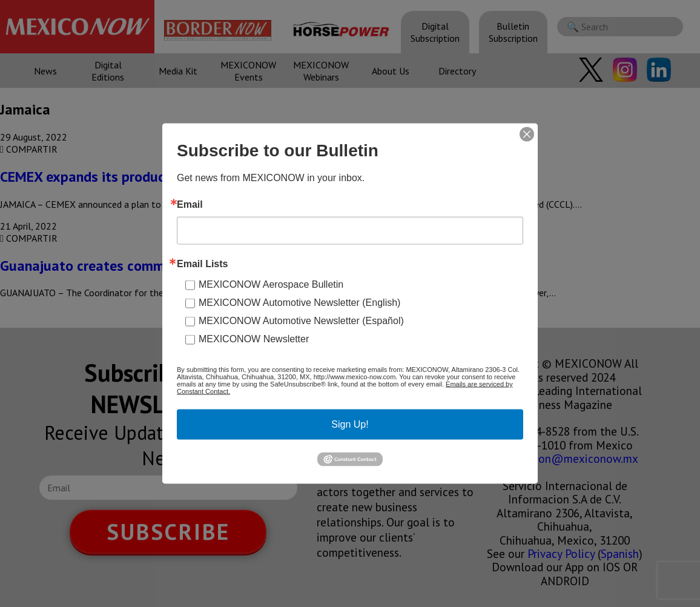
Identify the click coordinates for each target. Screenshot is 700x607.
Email (190, 205)
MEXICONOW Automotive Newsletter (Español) (301, 321)
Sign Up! (350, 424)
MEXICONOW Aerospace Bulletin (271, 284)
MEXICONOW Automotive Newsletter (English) (299, 303)
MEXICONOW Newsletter (254, 339)
